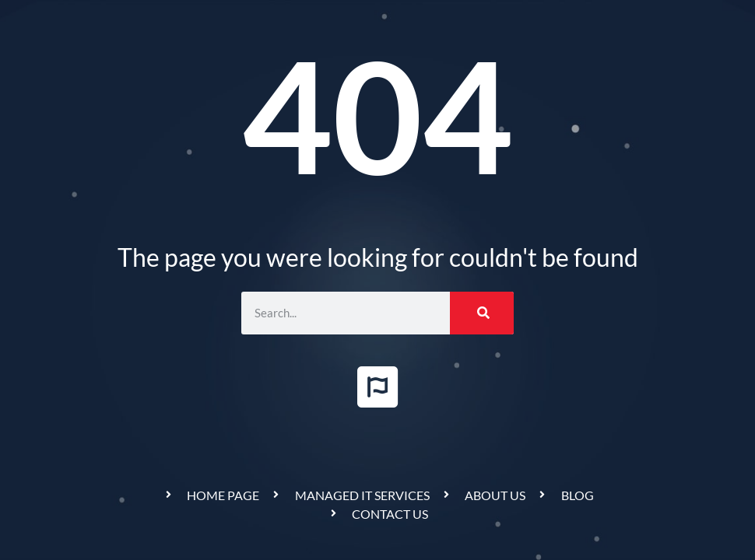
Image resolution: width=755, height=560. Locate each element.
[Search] (482, 313)
